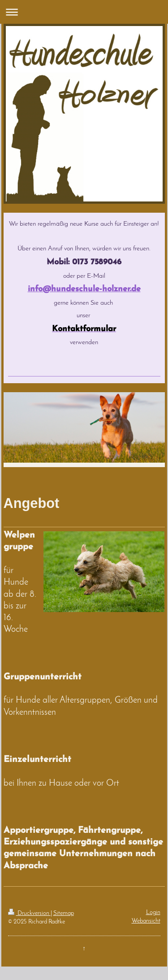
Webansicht (146, 921)
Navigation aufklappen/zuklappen (84, 12)
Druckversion (29, 913)
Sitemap (64, 913)
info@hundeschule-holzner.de (84, 289)
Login (153, 912)
